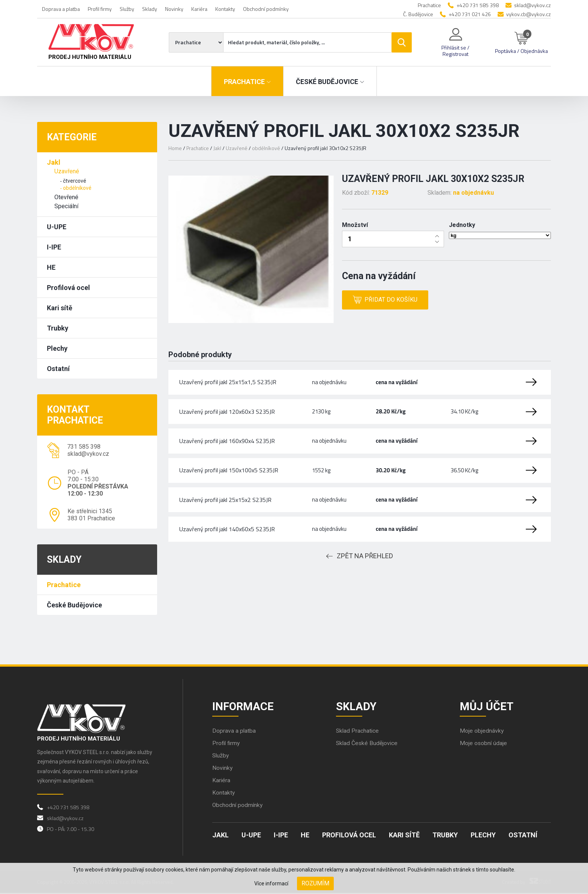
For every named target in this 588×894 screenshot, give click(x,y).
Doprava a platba (61, 9)
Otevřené (66, 197)
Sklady (150, 9)
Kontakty (225, 9)
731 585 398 (84, 447)
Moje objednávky (482, 732)
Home (175, 148)
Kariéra (199, 9)
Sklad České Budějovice (367, 744)
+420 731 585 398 (478, 5)
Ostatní (58, 369)
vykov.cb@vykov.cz (529, 14)
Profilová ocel (68, 288)
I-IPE (54, 247)
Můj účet (487, 707)
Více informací (271, 883)
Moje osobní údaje (484, 744)
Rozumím (315, 883)
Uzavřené (67, 171)
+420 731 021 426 (470, 14)
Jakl (54, 162)
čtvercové (75, 181)
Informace (244, 707)
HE (51, 267)
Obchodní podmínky (266, 9)
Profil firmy (100, 9)
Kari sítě (60, 308)
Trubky (58, 328)
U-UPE (57, 227)
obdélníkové (77, 188)
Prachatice (64, 585)
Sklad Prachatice (358, 732)
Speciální (66, 206)
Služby (127, 9)
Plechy (57, 348)
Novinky (174, 9)
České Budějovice (74, 605)
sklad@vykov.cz (532, 5)
